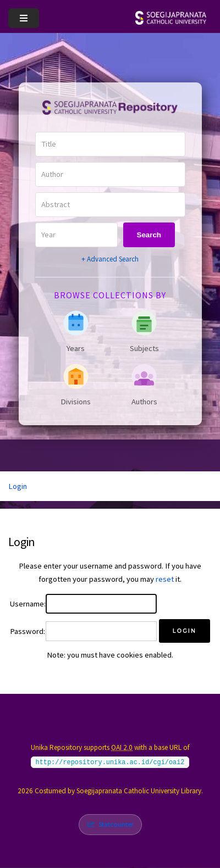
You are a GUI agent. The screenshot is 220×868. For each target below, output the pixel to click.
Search (149, 235)
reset (165, 579)
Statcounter (116, 824)
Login (18, 486)
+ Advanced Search (110, 259)
